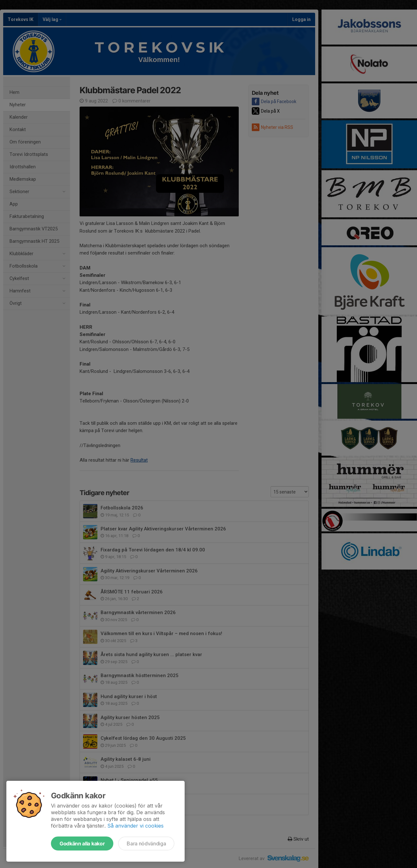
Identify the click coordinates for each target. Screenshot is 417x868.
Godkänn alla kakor (82, 843)
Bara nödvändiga (146, 843)
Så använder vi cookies (135, 826)
